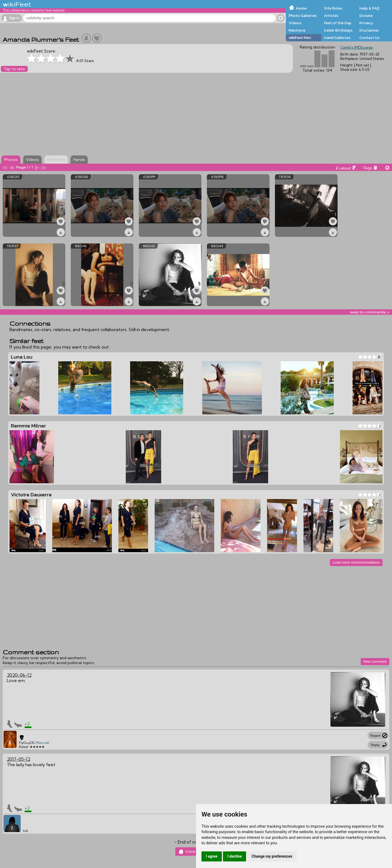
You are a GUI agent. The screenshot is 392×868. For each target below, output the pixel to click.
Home (301, 8)
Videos (295, 23)
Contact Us (369, 38)
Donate (366, 16)
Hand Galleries (337, 38)
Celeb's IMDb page (357, 47)
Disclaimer (369, 30)
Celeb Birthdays (338, 30)
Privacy (366, 23)
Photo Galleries (303, 16)
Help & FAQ (369, 8)
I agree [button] (212, 856)
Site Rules (333, 8)
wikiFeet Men (300, 38)
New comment (375, 661)
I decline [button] (235, 856)
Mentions (297, 30)
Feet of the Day (338, 23)
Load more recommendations (356, 562)
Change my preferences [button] (272, 856)
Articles (331, 16)
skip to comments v (370, 312)
